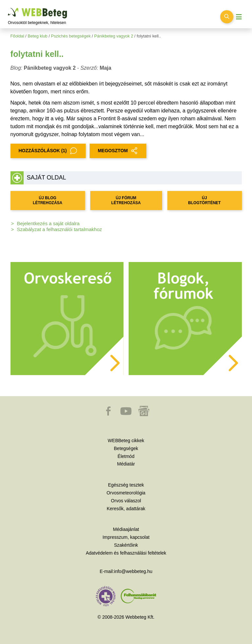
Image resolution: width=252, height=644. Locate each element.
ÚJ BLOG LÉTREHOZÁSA (48, 200)
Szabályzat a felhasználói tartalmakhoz (60, 229)
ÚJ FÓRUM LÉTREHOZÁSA (126, 200)
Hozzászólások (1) (48, 151)
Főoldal (17, 36)
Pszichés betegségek (71, 36)
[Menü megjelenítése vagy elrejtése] (239, 17)
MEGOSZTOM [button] (118, 151)
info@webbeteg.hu (133, 571)
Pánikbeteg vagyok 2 (114, 36)
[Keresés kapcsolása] (227, 17)
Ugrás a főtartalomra (8, 8)
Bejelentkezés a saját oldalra (48, 223)
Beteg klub (37, 36)
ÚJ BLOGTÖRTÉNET (204, 200)
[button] (109, 414)
